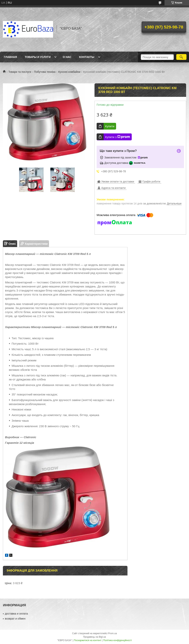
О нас (67, 57)
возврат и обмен (15, 619)
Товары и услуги (38, 57)
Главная (10, 57)
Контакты (87, 57)
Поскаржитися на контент (88, 640)
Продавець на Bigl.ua (94, 637)
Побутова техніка (45, 72)
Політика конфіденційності (117, 640)
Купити (110, 126)
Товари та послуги (20, 72)
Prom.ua (113, 633)
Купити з (118, 137)
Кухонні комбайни (69, 72)
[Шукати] (181, 57)
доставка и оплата (16, 614)
